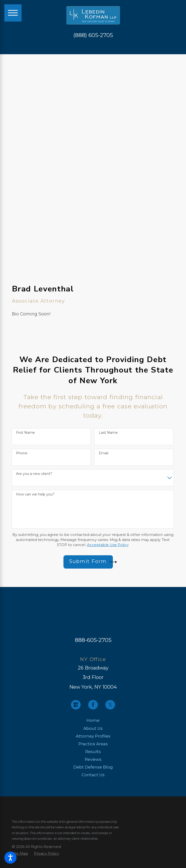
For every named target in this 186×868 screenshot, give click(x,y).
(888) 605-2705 (93, 35)
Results (93, 752)
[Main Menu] (13, 13)
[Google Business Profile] (76, 705)
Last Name (108, 433)
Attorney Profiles (93, 736)
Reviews (93, 759)
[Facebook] (93, 705)
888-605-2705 (93, 640)
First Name (25, 433)
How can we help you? (35, 494)
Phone (22, 453)
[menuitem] (93, 720)
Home (93, 720)
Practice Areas (93, 744)
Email (104, 453)
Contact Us (93, 775)
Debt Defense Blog (93, 767)
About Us (93, 728)
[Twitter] (110, 705)
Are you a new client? (34, 474)
